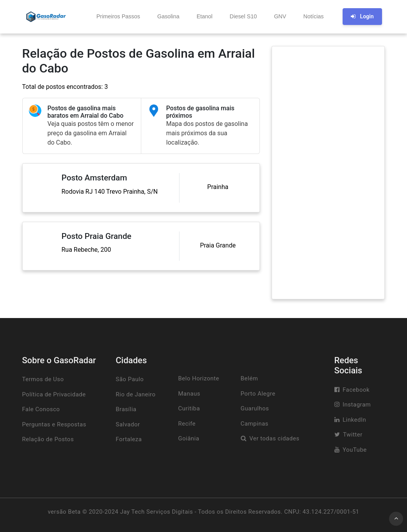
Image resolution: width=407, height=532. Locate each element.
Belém (250, 378)
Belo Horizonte (199, 378)
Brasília (126, 409)
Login (362, 16)
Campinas (255, 424)
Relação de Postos (48, 439)
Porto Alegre (258, 394)
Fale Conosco (41, 409)
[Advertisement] (328, 173)
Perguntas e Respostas (54, 424)
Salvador (128, 424)
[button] (117, 17)
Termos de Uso (43, 379)
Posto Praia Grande (97, 236)
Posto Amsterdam (94, 178)
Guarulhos (255, 408)
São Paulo (130, 379)
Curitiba (189, 408)
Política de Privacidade (54, 394)
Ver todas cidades (274, 438)
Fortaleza (129, 439)
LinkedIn (354, 420)
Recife (187, 424)
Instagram (357, 405)
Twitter (353, 435)
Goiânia (189, 438)
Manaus (189, 394)
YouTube (355, 450)
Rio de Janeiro (136, 394)
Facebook (356, 390)
